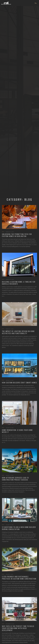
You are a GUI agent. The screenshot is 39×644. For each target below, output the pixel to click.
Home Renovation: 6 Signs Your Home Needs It (17, 431)
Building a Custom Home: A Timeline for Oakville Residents (19, 283)
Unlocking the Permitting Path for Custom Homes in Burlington (17, 235)
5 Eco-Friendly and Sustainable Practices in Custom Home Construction (19, 578)
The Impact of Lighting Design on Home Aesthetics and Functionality (18, 332)
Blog (3, 232)
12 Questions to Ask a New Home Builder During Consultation (19, 528)
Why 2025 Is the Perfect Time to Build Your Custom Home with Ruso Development (18, 628)
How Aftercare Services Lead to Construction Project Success (15, 479)
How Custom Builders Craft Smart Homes (19, 383)
